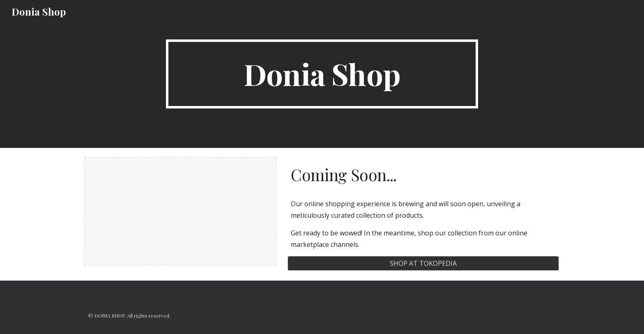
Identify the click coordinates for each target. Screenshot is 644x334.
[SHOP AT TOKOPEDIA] (423, 263)
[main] (322, 74)
